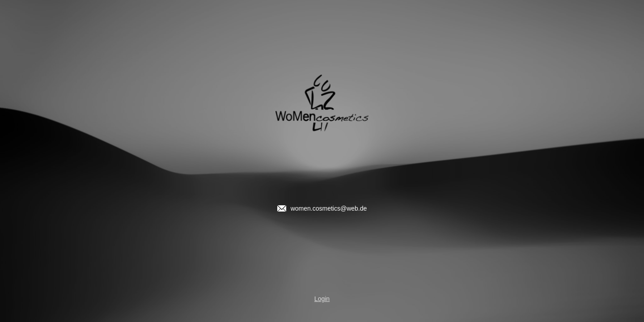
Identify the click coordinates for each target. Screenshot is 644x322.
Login (322, 299)
